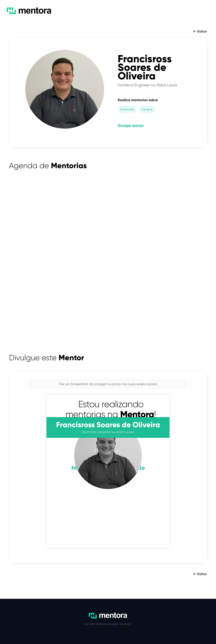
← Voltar (200, 31)
